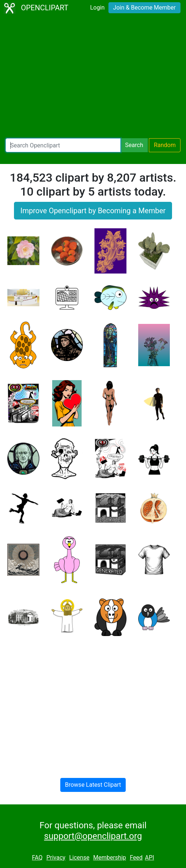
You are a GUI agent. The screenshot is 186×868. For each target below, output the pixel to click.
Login (97, 8)
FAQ (37, 858)
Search (134, 145)
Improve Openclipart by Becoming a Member (93, 211)
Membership (109, 858)
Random (165, 145)
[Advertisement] (93, 77)
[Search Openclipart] (63, 145)
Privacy (56, 858)
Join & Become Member (144, 8)
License (79, 858)
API (149, 858)
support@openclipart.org (93, 836)
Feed (136, 858)
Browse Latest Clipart (93, 785)
